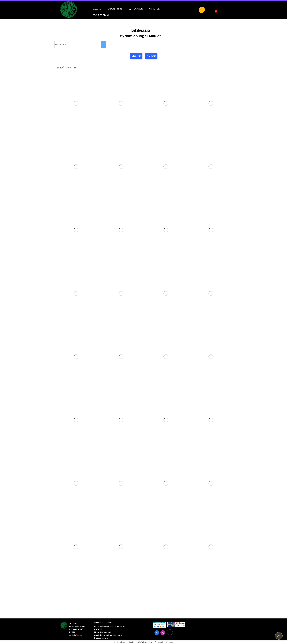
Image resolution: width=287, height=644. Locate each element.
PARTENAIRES (135, 9)
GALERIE (97, 9)
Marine (136, 56)
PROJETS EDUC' (101, 15)
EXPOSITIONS (115, 9)
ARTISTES (154, 9)
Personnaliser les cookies (165, 642)
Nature (151, 56)
